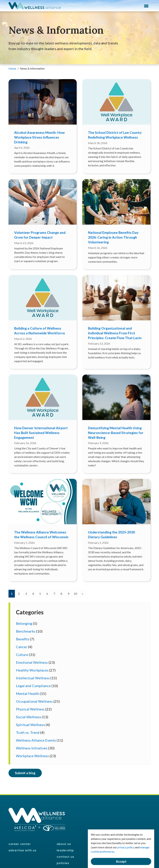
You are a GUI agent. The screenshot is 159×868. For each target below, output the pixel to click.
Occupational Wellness (34, 701)
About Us (64, 844)
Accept (121, 861)
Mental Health (28, 693)
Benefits (23, 639)
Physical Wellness (30, 709)
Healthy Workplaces (32, 670)
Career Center (20, 844)
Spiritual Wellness (30, 725)
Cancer (22, 647)
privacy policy (126, 847)
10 (75, 594)
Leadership (65, 850)
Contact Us (65, 857)
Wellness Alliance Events (36, 740)
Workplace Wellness (32, 756)
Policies (63, 863)
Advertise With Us (22, 850)
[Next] (83, 594)
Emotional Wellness (32, 662)
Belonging (24, 623)
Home (13, 68)
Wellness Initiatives (32, 748)
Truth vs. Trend (28, 732)
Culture (22, 655)
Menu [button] (146, 6)
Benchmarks (26, 631)
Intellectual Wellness (33, 678)
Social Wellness (29, 717)
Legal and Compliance (33, 686)
